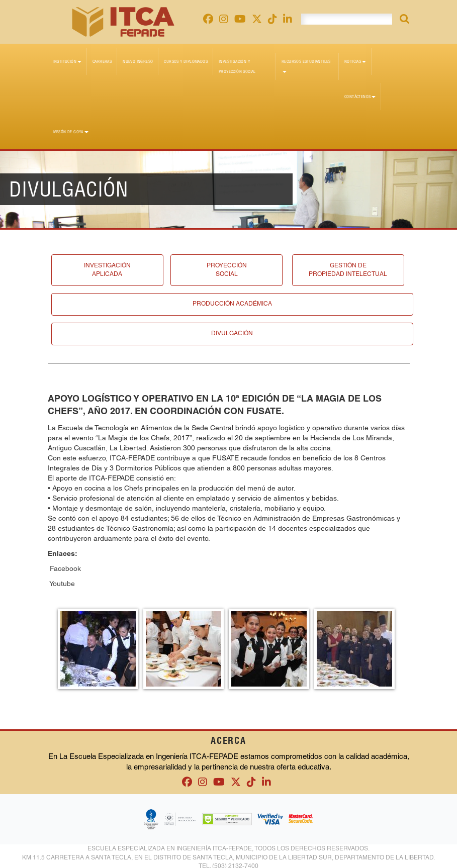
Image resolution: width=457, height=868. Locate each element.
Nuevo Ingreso (138, 61)
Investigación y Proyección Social (237, 66)
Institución (67, 61)
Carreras (102, 61)
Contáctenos (360, 97)
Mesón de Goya (71, 132)
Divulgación (232, 331)
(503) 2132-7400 (235, 863)
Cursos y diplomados (186, 61)
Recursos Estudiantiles (306, 66)
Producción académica (232, 303)
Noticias (355, 61)
